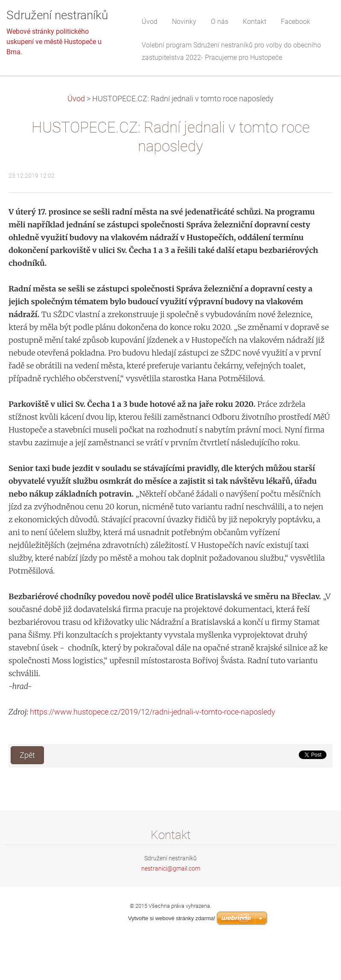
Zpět (27, 755)
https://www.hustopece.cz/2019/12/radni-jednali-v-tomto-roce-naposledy (153, 712)
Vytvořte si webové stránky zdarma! (172, 918)
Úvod (76, 99)
